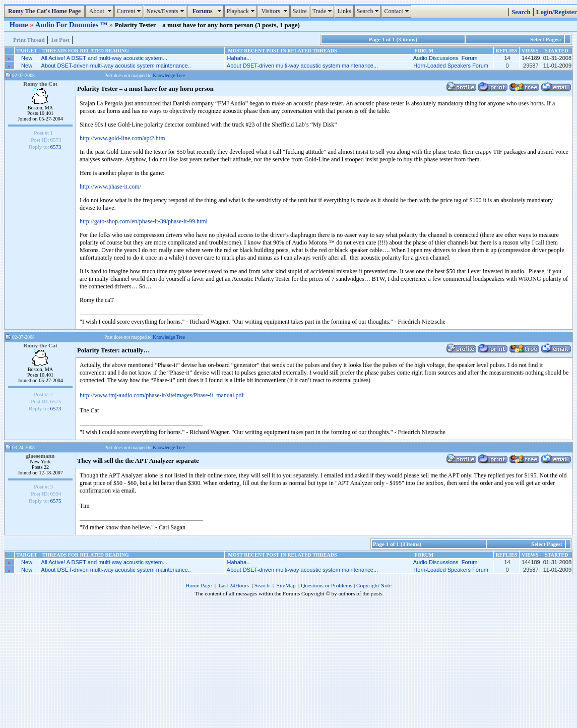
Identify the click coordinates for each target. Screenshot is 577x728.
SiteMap (286, 585)
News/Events (166, 11)
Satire (300, 11)
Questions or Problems (327, 585)
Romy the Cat (40, 84)
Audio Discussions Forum (445, 58)
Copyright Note (374, 585)
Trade (324, 11)
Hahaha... (239, 58)
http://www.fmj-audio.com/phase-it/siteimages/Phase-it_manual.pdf (162, 395)
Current (130, 11)
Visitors (275, 11)
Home (20, 25)
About (101, 11)
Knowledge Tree (169, 75)
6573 (56, 147)
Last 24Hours (234, 585)
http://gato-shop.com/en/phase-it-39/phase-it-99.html (144, 221)
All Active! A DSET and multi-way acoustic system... (104, 58)
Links (344, 11)
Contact (397, 11)
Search (369, 11)
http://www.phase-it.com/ (110, 187)
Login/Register (557, 12)
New (27, 58)
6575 (56, 501)
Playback (242, 11)
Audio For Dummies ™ (72, 25)
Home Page (199, 585)
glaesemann (41, 456)
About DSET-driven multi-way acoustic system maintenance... (302, 66)
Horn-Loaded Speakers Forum (451, 66)
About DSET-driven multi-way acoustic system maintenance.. (116, 66)
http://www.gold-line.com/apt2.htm (122, 138)
